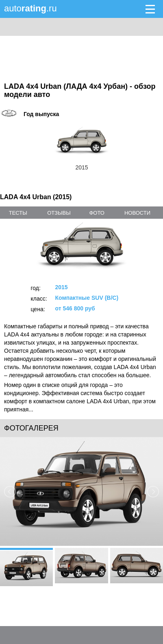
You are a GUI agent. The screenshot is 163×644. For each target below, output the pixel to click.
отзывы (59, 213)
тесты (18, 213)
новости (137, 213)
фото (97, 213)
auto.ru (30, 8)
